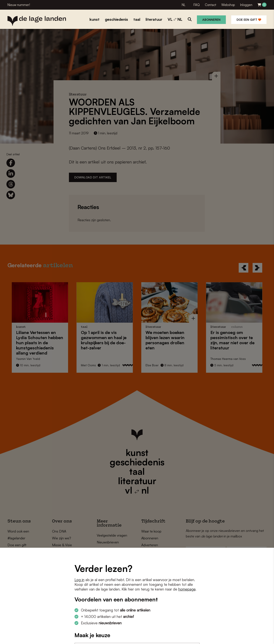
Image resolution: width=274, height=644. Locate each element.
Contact (211, 5)
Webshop (228, 5)
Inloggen (246, 5)
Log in (79, 580)
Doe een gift (249, 20)
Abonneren (211, 20)
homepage (187, 589)
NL (184, 5)
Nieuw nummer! (19, 5)
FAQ (197, 5)
